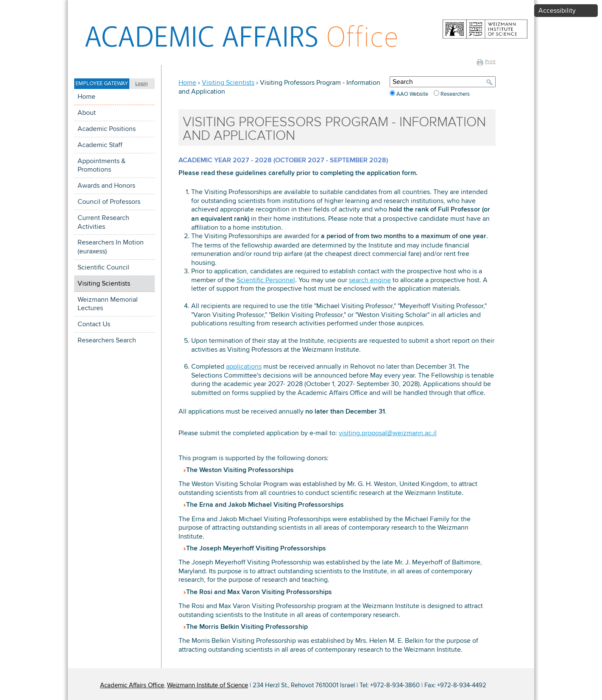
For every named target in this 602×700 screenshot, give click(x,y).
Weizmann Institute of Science (208, 685)
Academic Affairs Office (132, 685)
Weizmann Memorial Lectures (108, 304)
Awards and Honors (106, 186)
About (87, 113)
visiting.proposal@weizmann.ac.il (388, 433)
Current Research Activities (103, 222)
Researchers (455, 94)
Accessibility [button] (557, 11)
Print (486, 62)
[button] (114, 84)
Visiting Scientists (104, 283)
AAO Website (413, 94)
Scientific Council (103, 267)
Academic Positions (107, 129)
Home (86, 97)
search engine (370, 280)
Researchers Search (107, 340)
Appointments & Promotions (102, 165)
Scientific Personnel (266, 280)
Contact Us (94, 324)
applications (244, 367)
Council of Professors (109, 202)
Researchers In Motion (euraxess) (111, 247)
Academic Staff (100, 145)
